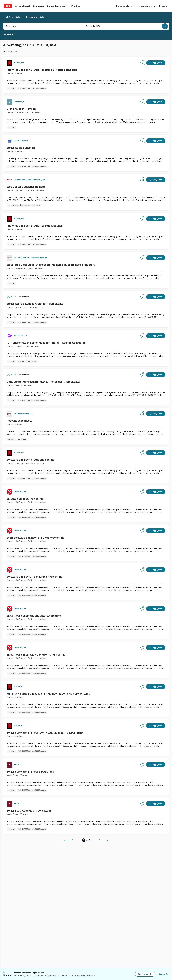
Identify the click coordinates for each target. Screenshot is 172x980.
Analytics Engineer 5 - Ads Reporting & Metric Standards (42, 70)
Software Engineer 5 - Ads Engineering (30, 460)
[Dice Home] (8, 6)
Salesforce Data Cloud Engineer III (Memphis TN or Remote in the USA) (51, 265)
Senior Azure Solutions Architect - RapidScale (35, 304)
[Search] (165, 26)
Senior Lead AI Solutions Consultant (29, 811)
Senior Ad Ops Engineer (21, 148)
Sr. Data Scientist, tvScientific (25, 499)
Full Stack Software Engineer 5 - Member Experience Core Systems (48, 694)
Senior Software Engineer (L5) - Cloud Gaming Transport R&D (45, 733)
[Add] (143, 63)
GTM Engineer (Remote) (21, 109)
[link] (65, 840)
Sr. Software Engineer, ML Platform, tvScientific (36, 655)
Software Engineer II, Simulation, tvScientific (34, 577)
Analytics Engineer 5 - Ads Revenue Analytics (35, 226)
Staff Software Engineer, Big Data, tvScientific (35, 538)
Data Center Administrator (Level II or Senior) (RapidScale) (43, 382)
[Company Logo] (10, 63)
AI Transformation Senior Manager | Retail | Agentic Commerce (46, 343)
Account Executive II (19, 421)
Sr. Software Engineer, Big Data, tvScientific (34, 616)
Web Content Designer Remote (26, 187)
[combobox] (40, 26)
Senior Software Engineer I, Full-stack (30, 772)
